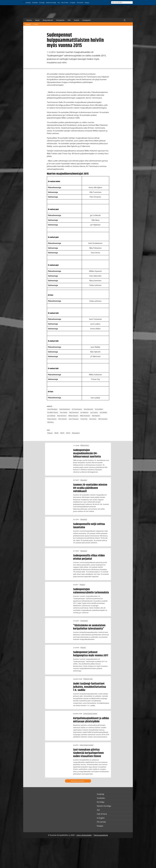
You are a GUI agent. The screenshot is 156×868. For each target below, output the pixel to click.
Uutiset (76, 20)
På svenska (80, 3)
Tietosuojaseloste (101, 835)
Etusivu (29, 20)
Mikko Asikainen (85, 416)
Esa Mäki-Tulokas (53, 412)
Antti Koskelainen (65, 409)
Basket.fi (28, 24)
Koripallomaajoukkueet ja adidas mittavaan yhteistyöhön (91, 720)
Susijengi (28, 3)
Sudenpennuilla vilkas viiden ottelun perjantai (89, 557)
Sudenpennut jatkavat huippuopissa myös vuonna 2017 (91, 654)
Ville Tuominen (103, 419)
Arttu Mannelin (88, 409)
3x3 (59, 3)
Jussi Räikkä (103, 412)
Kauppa (87, 3)
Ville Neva (50, 422)
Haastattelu (84, 621)
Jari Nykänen (84, 412)
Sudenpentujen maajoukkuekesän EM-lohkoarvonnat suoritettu (87, 453)
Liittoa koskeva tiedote (90, 714)
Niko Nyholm (96, 416)
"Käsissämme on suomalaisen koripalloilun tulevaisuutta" (89, 627)
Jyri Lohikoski (51, 416)
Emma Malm (99, 409)
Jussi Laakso (94, 412)
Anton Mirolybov (52, 409)
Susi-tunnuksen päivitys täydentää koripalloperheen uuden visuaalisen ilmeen (88, 753)
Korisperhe (60, 20)
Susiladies (35, 3)
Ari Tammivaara (77, 409)
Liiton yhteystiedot (84, 835)
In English (73, 3)
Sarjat (37, 20)
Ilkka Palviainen (74, 412)
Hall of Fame (65, 3)
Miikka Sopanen (73, 416)
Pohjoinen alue (88, 679)
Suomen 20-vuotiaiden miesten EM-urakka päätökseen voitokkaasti (90, 488)
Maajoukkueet (48, 20)
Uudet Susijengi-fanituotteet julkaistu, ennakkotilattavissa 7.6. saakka (90, 687)
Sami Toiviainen (74, 419)
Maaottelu (84, 480)
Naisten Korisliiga (51, 3)
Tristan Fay (84, 419)
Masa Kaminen (62, 416)
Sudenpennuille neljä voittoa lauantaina (89, 526)
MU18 (62, 433)
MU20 (56, 433)
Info (69, 20)
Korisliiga (42, 3)
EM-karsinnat (85, 446)
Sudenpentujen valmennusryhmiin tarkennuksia (91, 591)
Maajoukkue (76, 433)
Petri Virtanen (63, 419)
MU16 (68, 433)
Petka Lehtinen (52, 419)
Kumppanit (87, 20)
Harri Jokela (64, 412)
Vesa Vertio (93, 419)
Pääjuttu (50, 433)
